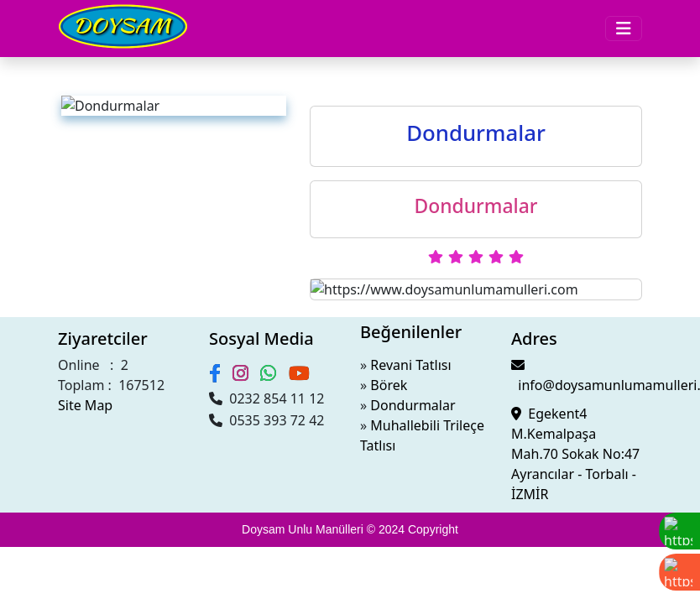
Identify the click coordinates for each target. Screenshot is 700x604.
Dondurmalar (110, 118)
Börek (33, 542)
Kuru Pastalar (111, 73)
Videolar (63, 163)
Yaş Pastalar (107, 57)
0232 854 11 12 (52, 453)
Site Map (31, 396)
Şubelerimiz (73, 178)
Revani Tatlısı (54, 527)
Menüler (66, 42)
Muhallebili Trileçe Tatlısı (87, 573)
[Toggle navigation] (17, 18)
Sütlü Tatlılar (109, 88)
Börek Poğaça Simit (128, 133)
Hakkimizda (73, 148)
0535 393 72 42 (52, 469)
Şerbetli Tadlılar (117, 103)
